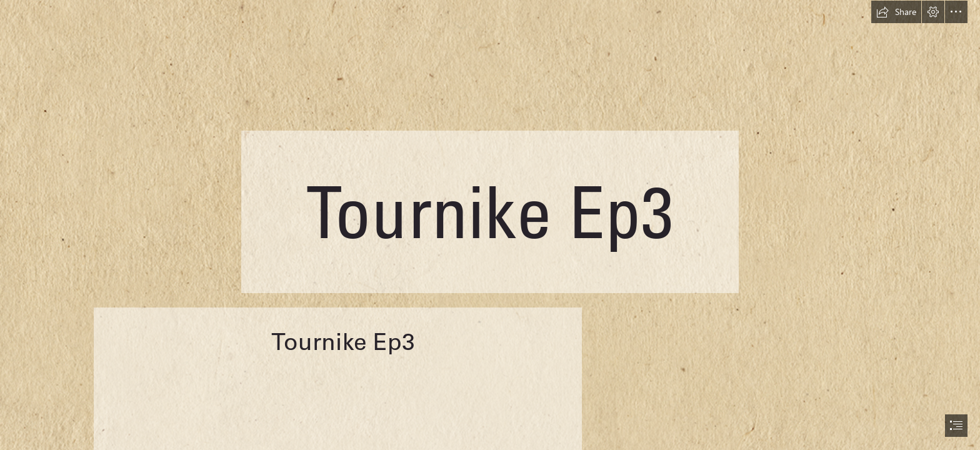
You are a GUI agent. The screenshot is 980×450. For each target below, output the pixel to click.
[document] (490, 225)
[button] (896, 12)
